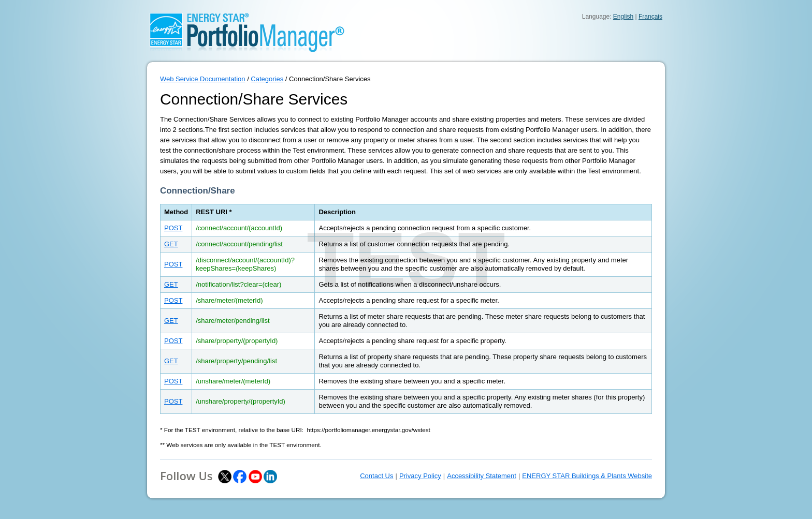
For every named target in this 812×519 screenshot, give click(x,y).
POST (173, 228)
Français (650, 17)
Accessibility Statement (482, 476)
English (623, 17)
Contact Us (376, 476)
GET (171, 244)
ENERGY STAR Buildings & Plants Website (587, 476)
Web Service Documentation (203, 79)
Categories (267, 79)
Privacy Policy (420, 476)
